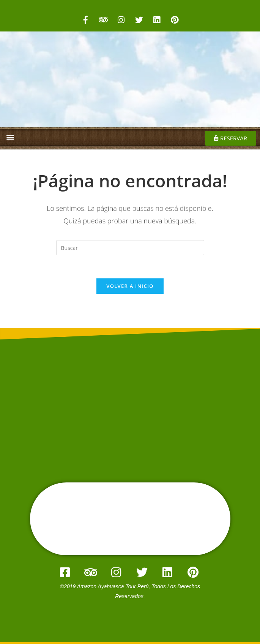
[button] (10, 137)
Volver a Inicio (130, 286)
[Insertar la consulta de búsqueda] (130, 248)
